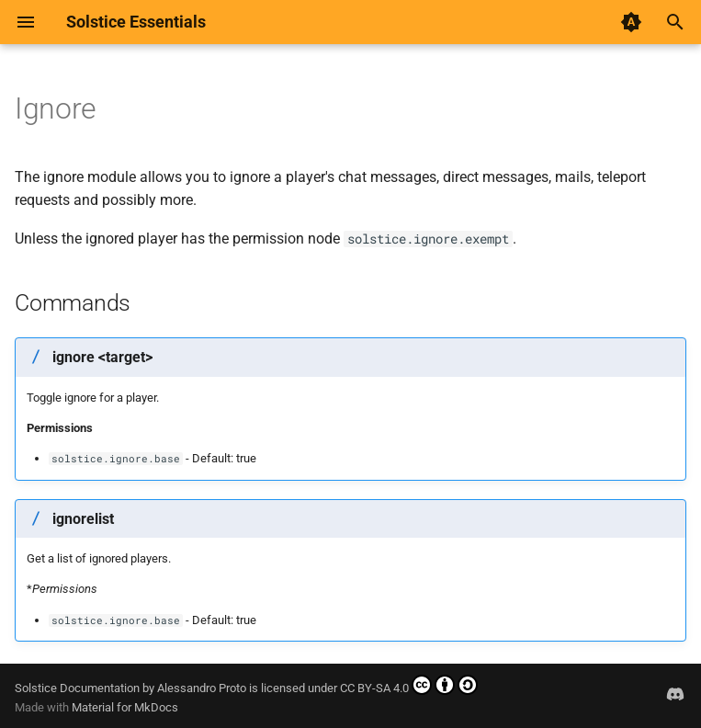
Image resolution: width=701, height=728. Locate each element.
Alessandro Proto (202, 688)
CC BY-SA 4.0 (409, 685)
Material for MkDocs (125, 707)
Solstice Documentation (77, 688)
